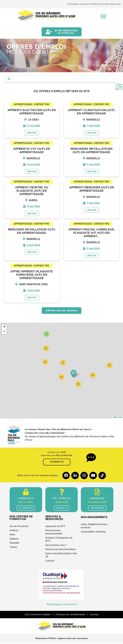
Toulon (13, 548)
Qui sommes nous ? (56, 546)
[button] (46, 334)
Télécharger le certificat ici (62, 605)
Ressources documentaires (60, 550)
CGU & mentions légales (37, 615)
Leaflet (118, 417)
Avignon (14, 539)
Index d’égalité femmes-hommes (94, 527)
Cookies (95, 615)
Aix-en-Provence (19, 527)
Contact (50, 561)
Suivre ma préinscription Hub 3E (61, 556)
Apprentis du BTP (55, 527)
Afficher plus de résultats (61, 311)
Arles (12, 535)
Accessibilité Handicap (93, 532)
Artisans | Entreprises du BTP (59, 540)
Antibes (14, 531)
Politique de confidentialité (70, 615)
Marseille (14, 544)
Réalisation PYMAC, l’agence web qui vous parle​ (62, 639)
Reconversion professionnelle (54, 533)
